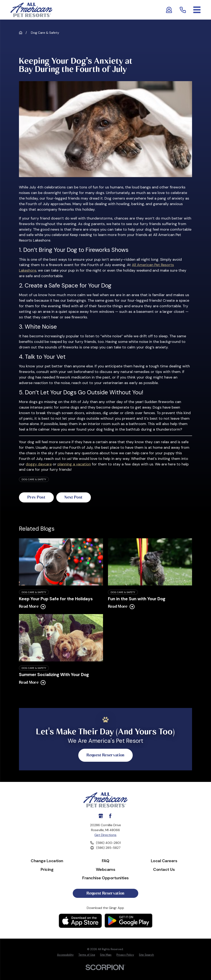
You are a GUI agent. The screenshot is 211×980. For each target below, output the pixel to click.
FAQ (106, 861)
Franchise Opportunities (105, 878)
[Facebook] (110, 816)
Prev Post (37, 497)
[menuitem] (65, 955)
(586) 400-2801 (108, 843)
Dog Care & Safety (34, 479)
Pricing (47, 870)
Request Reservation (105, 755)
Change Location (47, 861)
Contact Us (164, 870)
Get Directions (105, 835)
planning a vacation (74, 464)
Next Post (77, 497)
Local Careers (164, 861)
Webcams (106, 870)
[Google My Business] (101, 816)
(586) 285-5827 (108, 848)
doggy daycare (39, 464)
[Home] (31, 10)
